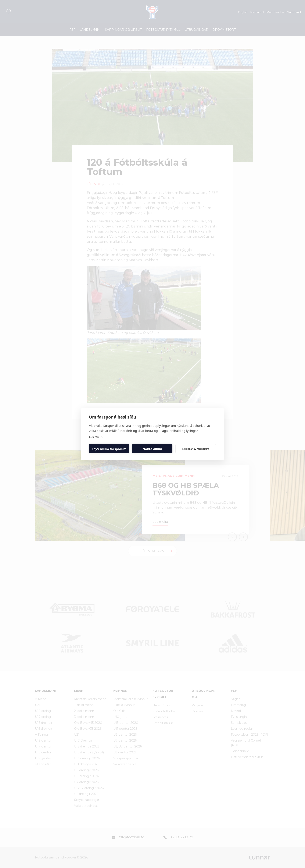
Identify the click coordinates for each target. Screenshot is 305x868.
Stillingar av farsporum (196, 449)
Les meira (96, 437)
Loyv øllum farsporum (109, 449)
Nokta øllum (152, 449)
